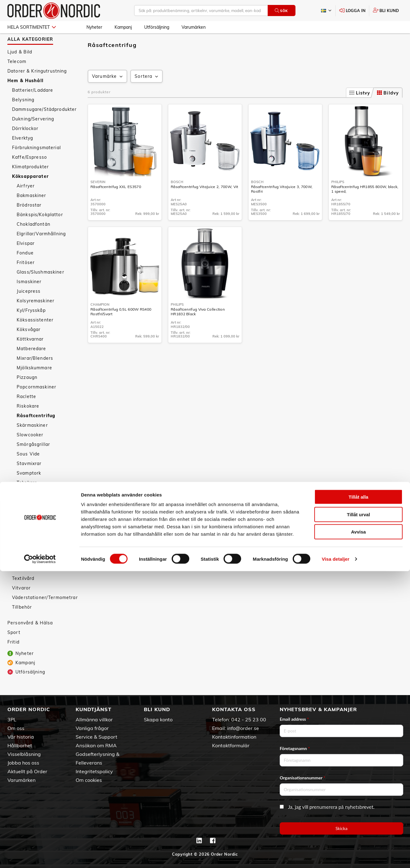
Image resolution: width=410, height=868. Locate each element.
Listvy (360, 110)
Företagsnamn (295, 748)
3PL (12, 719)
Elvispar (26, 260)
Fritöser (26, 279)
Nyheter (94, 27)
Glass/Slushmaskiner (40, 289)
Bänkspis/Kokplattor (40, 231)
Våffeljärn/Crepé (36, 518)
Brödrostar (29, 222)
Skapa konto (158, 719)
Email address (294, 719)
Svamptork (29, 490)
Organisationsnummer (303, 778)
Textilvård (23, 595)
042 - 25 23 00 (249, 719)
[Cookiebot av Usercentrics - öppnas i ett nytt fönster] (40, 856)
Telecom (17, 78)
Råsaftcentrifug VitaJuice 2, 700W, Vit (204, 203)
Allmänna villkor (94, 719)
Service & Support (96, 737)
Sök (281, 11)
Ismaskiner (29, 298)
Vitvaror (21, 605)
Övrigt (24, 557)
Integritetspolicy (94, 771)
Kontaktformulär (231, 745)
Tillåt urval (359, 811)
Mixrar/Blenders (35, 375)
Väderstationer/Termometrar (45, 614)
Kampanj (123, 27)
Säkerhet (22, 585)
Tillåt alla (358, 794)
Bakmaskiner (31, 212)
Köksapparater (30, 193)
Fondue (25, 270)
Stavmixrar (29, 480)
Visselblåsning (24, 754)
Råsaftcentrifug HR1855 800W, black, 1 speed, (365, 206)
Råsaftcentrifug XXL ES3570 (116, 203)
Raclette (26, 413)
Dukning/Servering (33, 136)
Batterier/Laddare (33, 107)
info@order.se (243, 728)
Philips (338, 199)
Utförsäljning (157, 27)
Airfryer (26, 203)
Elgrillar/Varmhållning (41, 250)
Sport (14, 649)
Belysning (23, 116)
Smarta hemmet (31, 576)
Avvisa (358, 829)
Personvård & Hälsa (30, 639)
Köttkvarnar (30, 356)
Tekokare (27, 499)
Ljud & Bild (20, 69)
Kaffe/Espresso (29, 174)
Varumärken (194, 27)
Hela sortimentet (32, 27)
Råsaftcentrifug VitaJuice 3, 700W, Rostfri (282, 206)
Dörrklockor (25, 145)
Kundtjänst (94, 709)
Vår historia (21, 737)
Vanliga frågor (92, 728)
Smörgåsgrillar (33, 461)
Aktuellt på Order (27, 771)
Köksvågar (29, 346)
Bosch (177, 199)
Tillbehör (22, 624)
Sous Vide (28, 471)
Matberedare (31, 365)
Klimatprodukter (30, 183)
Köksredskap (27, 566)
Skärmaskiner (32, 442)
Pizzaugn (27, 394)
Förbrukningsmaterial (36, 164)
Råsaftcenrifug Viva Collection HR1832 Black (198, 328)
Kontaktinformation (234, 737)
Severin (98, 199)
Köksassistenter (35, 337)
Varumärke (108, 93)
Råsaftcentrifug (36, 432)
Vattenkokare (32, 509)
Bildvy (388, 110)
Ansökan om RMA (96, 745)
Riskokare (28, 423)
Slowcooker (30, 451)
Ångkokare (29, 538)
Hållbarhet (20, 745)
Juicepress (29, 308)
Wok (22, 528)
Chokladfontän (33, 241)
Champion (100, 321)
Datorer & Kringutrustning (37, 88)
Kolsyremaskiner (36, 317)
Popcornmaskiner (36, 404)
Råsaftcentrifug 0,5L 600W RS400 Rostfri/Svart (121, 328)
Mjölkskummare (34, 384)
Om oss (16, 728)
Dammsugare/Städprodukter (44, 126)
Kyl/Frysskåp (31, 327)
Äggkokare (29, 547)
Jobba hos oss (23, 763)
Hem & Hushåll (25, 97)
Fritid (13, 659)
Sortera (147, 93)
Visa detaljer (335, 856)
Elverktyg (23, 155)
